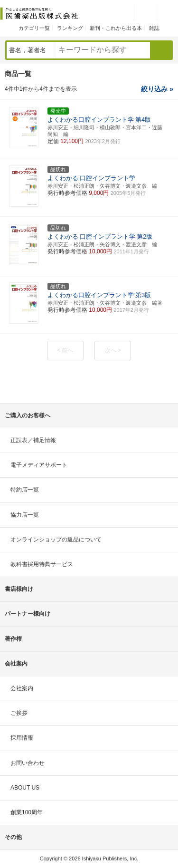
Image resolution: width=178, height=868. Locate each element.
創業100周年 (27, 812)
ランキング (70, 28)
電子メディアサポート (39, 465)
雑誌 (154, 28)
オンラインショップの (56, 540)
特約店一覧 (25, 490)
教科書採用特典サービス (42, 564)
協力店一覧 (25, 515)
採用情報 (22, 738)
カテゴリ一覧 (34, 28)
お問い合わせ (28, 763)
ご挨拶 (19, 713)
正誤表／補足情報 (33, 440)
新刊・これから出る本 (116, 28)
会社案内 (22, 688)
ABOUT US (25, 788)
